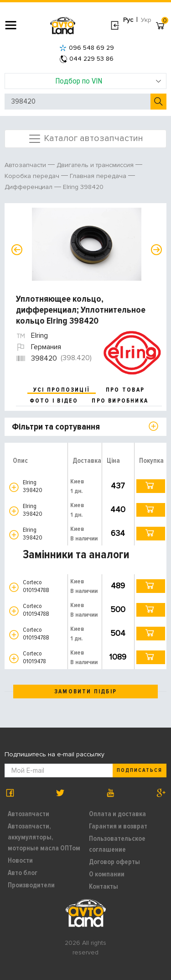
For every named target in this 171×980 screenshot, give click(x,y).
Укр (146, 20)
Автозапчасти (28, 814)
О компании (107, 874)
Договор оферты (114, 862)
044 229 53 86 (87, 59)
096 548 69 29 (87, 48)
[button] (14, 487)
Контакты (104, 886)
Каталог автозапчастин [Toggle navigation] (85, 139)
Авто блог (23, 873)
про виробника (120, 401)
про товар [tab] (125, 390)
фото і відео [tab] (54, 401)
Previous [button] (17, 250)
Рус (128, 20)
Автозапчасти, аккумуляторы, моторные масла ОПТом (44, 837)
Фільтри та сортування (56, 427)
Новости (20, 860)
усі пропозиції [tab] (62, 390)
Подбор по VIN (108, 81)
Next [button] (156, 250)
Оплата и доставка (117, 814)
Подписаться (140, 770)
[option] (87, 244)
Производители (31, 885)
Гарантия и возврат (118, 826)
